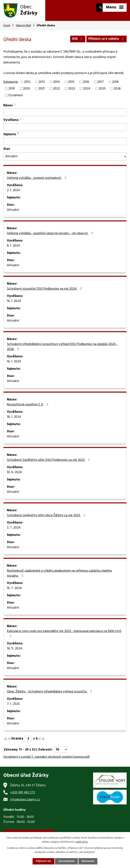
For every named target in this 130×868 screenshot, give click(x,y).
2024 (87, 92)
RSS (75, 39)
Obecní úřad (23, 26)
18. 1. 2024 (14, 420)
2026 (117, 92)
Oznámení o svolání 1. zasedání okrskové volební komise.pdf (47, 760)
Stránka (17, 742)
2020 (26, 92)
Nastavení (88, 861)
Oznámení (16, 99)
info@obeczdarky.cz (25, 803)
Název (8, 109)
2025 (102, 92)
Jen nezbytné (66, 861)
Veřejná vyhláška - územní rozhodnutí (37, 181)
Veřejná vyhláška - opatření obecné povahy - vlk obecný (51, 237)
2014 (56, 85)
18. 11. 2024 (15, 652)
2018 (115, 85)
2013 (42, 85)
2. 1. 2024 (13, 194)
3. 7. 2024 (14, 531)
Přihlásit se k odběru (106, 39)
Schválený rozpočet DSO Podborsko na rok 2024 (45, 292)
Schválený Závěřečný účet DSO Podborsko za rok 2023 (49, 463)
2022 (56, 92)
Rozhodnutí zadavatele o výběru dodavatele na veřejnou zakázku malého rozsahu (59, 577)
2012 (27, 85)
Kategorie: (11, 85)
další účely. (82, 842)
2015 (71, 85)
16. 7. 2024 (14, 591)
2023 (72, 92)
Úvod (7, 26)
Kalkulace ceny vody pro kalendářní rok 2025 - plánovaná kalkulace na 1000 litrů (64, 636)
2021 (42, 92)
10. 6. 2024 (14, 476)
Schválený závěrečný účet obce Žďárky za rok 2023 (47, 519)
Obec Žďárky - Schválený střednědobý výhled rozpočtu (50, 695)
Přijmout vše (43, 861)
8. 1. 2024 (13, 249)
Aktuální (13, 213)
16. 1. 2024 (14, 304)
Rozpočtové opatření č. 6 (28, 408)
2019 (12, 92)
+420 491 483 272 (23, 796)
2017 (100, 85)
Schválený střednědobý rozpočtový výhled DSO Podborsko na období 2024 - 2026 (62, 350)
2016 (86, 85)
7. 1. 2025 (13, 707)
